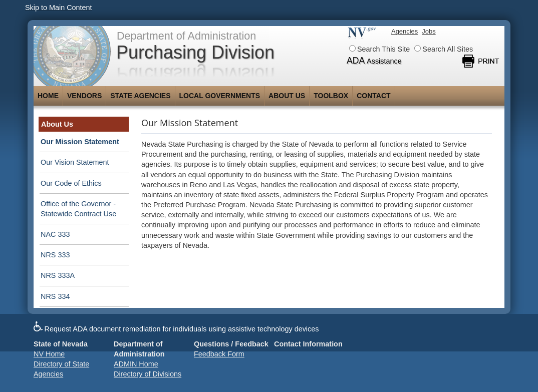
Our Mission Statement (80, 142)
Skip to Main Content (59, 8)
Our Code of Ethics (71, 183)
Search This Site (379, 49)
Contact (373, 96)
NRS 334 (55, 296)
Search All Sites (444, 49)
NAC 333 (55, 234)
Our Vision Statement (75, 162)
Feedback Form (219, 354)
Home (48, 96)
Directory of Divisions (148, 374)
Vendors (84, 96)
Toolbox (331, 96)
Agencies (405, 31)
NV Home (49, 354)
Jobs (429, 31)
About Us (287, 96)
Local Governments (220, 96)
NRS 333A (58, 275)
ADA (374, 61)
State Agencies (140, 96)
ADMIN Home (136, 364)
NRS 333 (55, 255)
